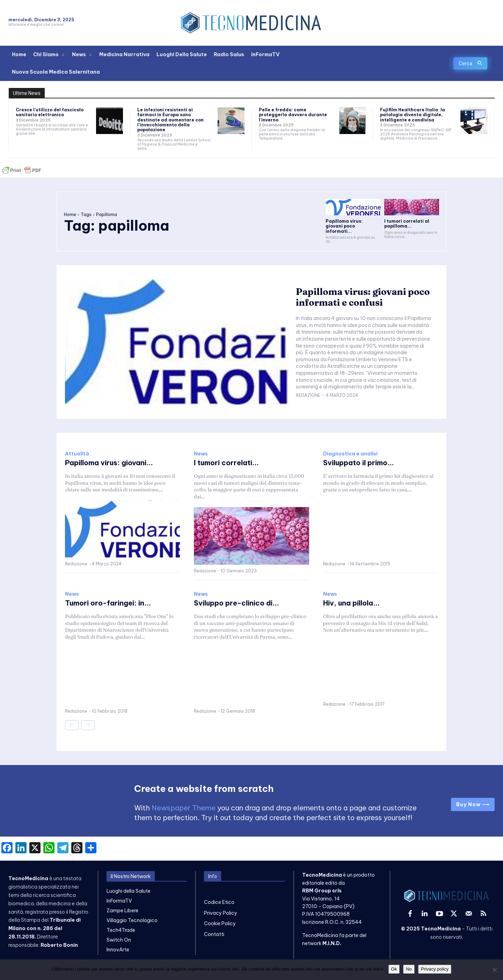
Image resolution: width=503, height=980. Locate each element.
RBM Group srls (322, 891)
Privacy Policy (221, 913)
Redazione (308, 395)
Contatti (214, 934)
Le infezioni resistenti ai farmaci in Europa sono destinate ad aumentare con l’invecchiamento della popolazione (170, 120)
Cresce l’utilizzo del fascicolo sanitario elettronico (50, 112)
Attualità (77, 454)
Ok (394, 969)
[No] (494, 970)
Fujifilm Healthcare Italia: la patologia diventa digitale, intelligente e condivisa (413, 115)
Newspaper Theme (184, 808)
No (409, 969)
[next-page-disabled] (88, 725)
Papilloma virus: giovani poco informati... (344, 226)
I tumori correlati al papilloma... (407, 224)
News (201, 454)
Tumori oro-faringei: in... (108, 603)
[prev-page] (72, 725)
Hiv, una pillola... (351, 603)
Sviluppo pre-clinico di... (236, 603)
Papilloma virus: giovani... (109, 463)
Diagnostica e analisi (350, 454)
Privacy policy (435, 969)
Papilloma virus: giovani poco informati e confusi (363, 297)
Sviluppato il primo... (359, 463)
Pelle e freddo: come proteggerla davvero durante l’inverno (293, 115)
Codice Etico (219, 902)
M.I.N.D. (332, 943)
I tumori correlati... (226, 463)
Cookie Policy (220, 923)
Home (70, 214)
